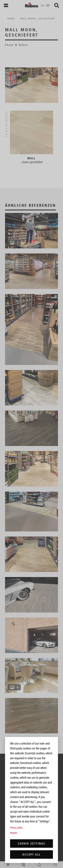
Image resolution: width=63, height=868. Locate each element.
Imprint (13, 833)
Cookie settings (32, 844)
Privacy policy (16, 828)
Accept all (32, 854)
